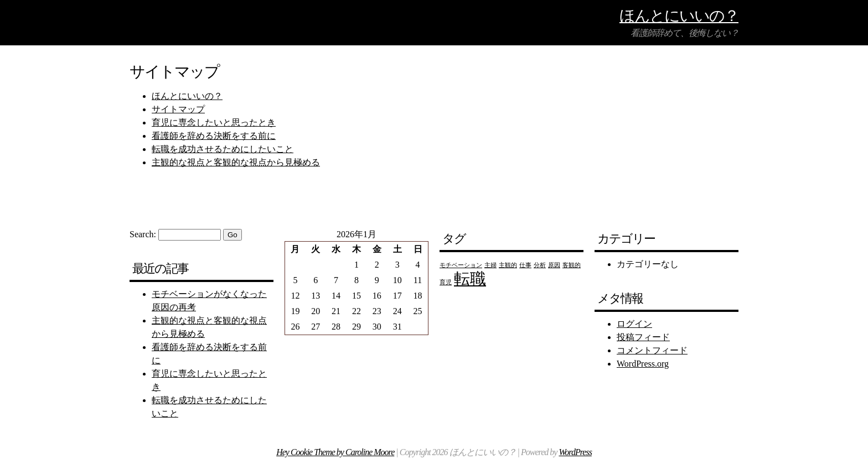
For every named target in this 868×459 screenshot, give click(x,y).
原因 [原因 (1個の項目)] (554, 265)
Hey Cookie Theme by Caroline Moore (335, 452)
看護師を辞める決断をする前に (214, 136)
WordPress (575, 452)
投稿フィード (643, 337)
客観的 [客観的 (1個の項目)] (572, 265)
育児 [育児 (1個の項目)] (446, 282)
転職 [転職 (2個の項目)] (470, 279)
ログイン (634, 324)
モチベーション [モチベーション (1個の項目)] (461, 265)
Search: (143, 234)
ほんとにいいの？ (679, 15)
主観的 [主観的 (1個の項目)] (508, 265)
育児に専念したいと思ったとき (214, 122)
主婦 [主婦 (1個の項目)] (490, 265)
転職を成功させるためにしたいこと (223, 149)
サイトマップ (178, 109)
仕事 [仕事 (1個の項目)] (525, 265)
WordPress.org (643, 364)
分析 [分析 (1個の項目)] (540, 265)
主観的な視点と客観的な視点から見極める (236, 162)
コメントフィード (652, 350)
